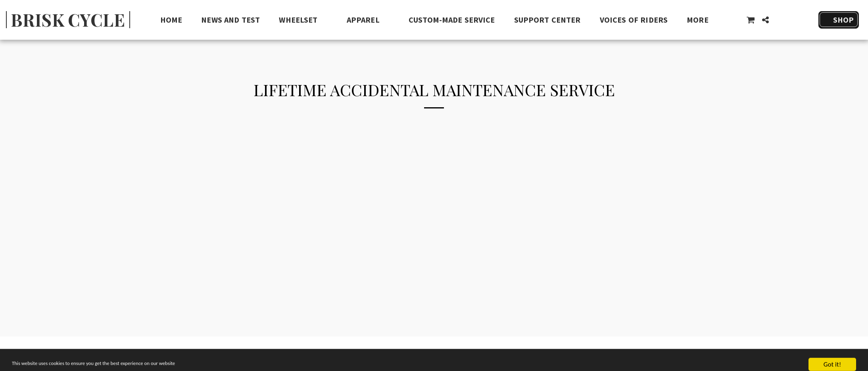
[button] (303, 20)
